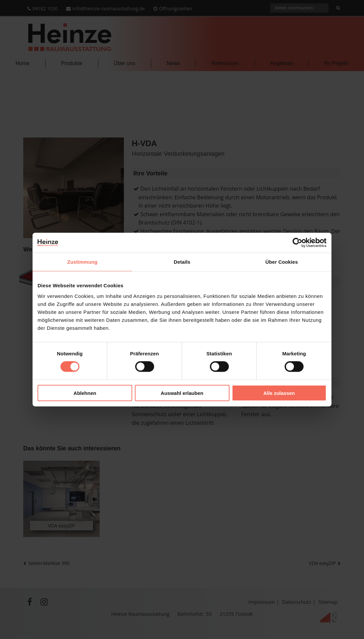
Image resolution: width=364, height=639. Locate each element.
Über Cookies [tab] (282, 262)
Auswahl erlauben (182, 393)
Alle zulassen (279, 393)
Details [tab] (182, 262)
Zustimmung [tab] (83, 262)
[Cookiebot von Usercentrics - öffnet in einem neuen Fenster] (297, 243)
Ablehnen (85, 393)
